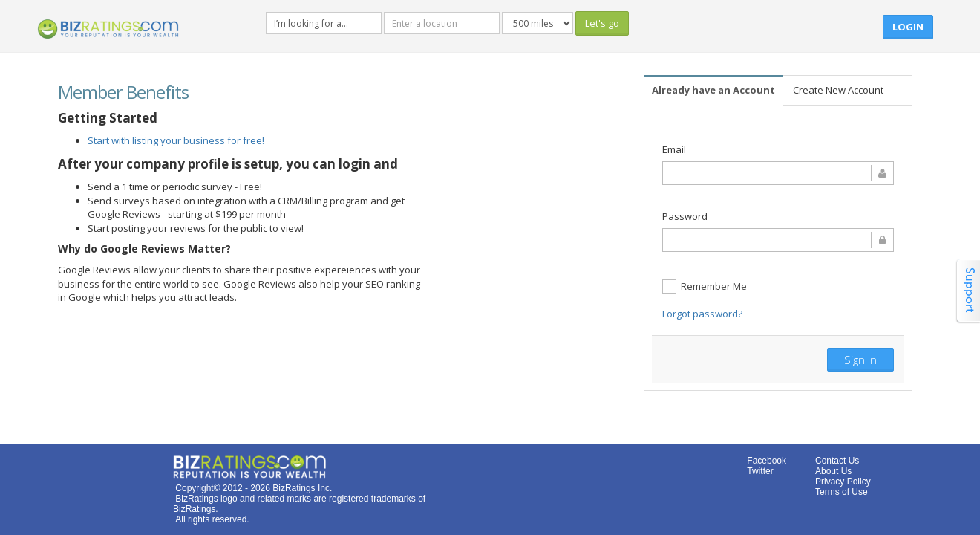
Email (674, 149)
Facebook (767, 461)
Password (685, 216)
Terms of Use (842, 492)
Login (908, 27)
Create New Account (838, 90)
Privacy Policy (843, 481)
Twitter (760, 471)
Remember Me (705, 286)
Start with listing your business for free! (176, 140)
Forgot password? (702, 314)
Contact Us (837, 461)
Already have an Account (713, 90)
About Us (833, 471)
